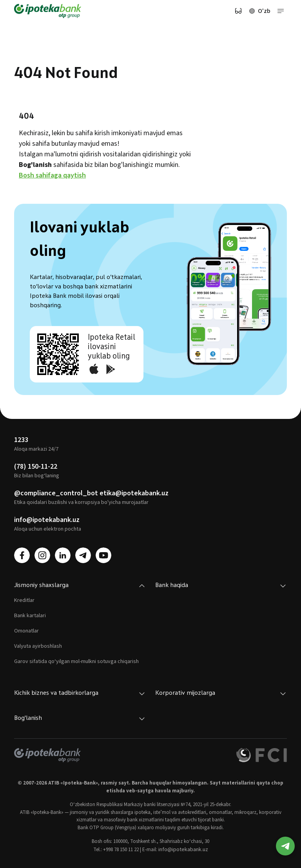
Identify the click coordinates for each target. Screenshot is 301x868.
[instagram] (42, 555)
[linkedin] (63, 555)
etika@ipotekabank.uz (134, 493)
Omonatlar (26, 631)
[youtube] (103, 555)
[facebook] (22, 555)
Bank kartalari (30, 616)
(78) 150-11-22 (36, 467)
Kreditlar (24, 600)
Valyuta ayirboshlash (38, 646)
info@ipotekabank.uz (47, 520)
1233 (21, 440)
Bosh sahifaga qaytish (52, 175)
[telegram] (83, 555)
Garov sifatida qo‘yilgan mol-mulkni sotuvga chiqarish (76, 661)
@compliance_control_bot (56, 493)
